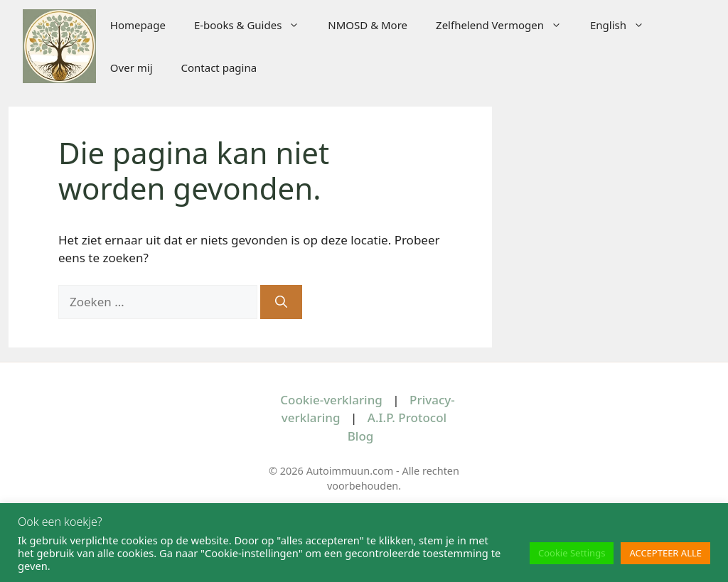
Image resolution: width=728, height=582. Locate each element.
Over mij (132, 68)
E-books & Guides (254, 25)
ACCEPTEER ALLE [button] (665, 553)
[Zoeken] (281, 302)
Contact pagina (219, 68)
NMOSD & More (368, 25)
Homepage (138, 25)
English (624, 25)
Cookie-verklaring (331, 400)
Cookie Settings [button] (572, 553)
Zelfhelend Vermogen (506, 25)
